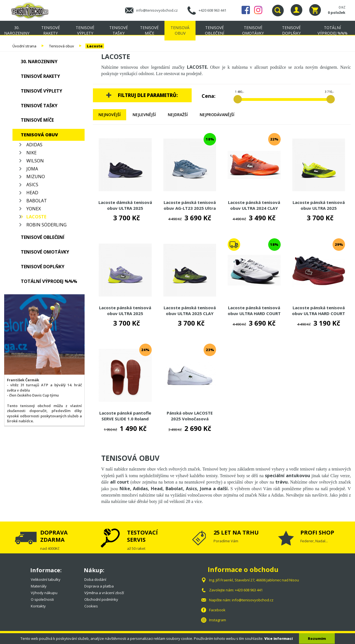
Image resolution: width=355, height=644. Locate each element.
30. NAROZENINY (17, 30)
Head (32, 193)
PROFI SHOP (317, 532)
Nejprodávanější (217, 115)
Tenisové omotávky (253, 30)
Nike (31, 153)
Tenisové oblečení (215, 30)
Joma (32, 169)
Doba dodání (95, 579)
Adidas (34, 145)
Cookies (91, 606)
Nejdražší (178, 115)
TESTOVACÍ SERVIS (142, 536)
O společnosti (42, 599)
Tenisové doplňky (291, 30)
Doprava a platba (99, 586)
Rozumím (317, 638)
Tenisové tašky (119, 30)
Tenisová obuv (180, 30)
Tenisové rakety (51, 30)
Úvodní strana (24, 46)
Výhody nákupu (44, 593)
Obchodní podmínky (101, 599)
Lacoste (95, 46)
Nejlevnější (144, 115)
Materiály (39, 586)
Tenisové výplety (85, 30)
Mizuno (36, 177)
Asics (32, 185)
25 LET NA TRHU (236, 532)
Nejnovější (110, 115)
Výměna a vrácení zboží (104, 593)
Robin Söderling (46, 225)
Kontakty (38, 606)
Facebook (246, 10)
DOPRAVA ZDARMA (54, 536)
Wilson (35, 161)
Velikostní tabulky (46, 579)
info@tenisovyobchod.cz (157, 10)
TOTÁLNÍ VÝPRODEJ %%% (333, 30)
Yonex (34, 209)
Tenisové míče (149, 30)
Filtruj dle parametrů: (148, 95)
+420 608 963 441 (212, 10)
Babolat (37, 201)
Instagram (258, 10)
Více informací (278, 638)
